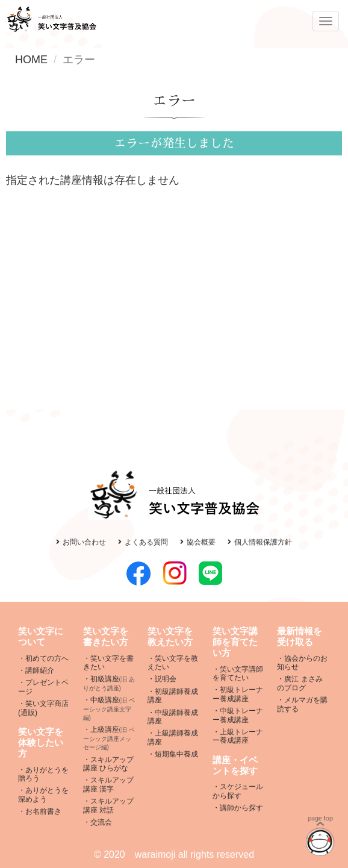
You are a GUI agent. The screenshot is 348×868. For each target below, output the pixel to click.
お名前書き (43, 811)
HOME (31, 60)
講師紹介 (40, 670)
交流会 (101, 822)
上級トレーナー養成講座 (238, 736)
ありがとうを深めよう (43, 795)
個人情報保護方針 (260, 542)
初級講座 (109, 683)
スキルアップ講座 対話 (108, 805)
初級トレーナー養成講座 (238, 694)
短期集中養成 (176, 754)
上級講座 (109, 738)
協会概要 (198, 542)
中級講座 (109, 709)
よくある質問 (143, 542)
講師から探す (241, 808)
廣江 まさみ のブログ (300, 683)
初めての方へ (47, 658)
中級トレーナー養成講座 (238, 715)
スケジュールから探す (238, 791)
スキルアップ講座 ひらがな (108, 764)
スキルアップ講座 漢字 (108, 784)
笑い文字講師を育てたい (238, 673)
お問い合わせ (81, 542)
